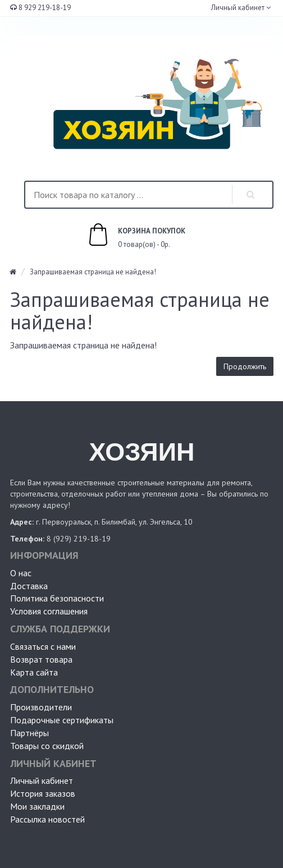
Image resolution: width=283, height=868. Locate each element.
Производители (41, 707)
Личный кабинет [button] (237, 8)
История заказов (43, 793)
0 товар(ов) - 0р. (124, 236)
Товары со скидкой (47, 746)
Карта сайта (34, 672)
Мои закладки (37, 806)
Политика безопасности (57, 598)
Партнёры (29, 733)
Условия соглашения (49, 611)
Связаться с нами (43, 646)
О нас (21, 573)
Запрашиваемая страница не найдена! (93, 272)
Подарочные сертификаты (62, 720)
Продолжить (245, 366)
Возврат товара (41, 659)
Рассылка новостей (47, 819)
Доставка (29, 586)
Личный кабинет (42, 780)
